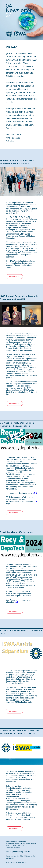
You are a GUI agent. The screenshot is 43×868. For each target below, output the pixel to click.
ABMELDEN (10, 858)
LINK (35, 493)
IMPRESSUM (17, 852)
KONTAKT (27, 852)
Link (35, 501)
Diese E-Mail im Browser (13, 862)
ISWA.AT (9, 852)
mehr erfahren (14, 277)
